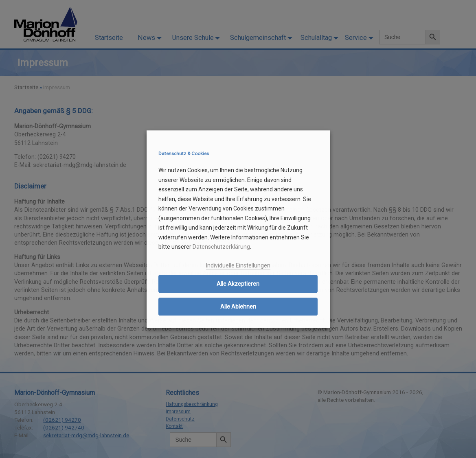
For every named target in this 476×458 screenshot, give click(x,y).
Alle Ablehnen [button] (238, 307)
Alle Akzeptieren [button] (238, 284)
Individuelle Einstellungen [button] (238, 265)
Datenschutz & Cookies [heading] (184, 154)
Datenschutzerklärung (221, 247)
